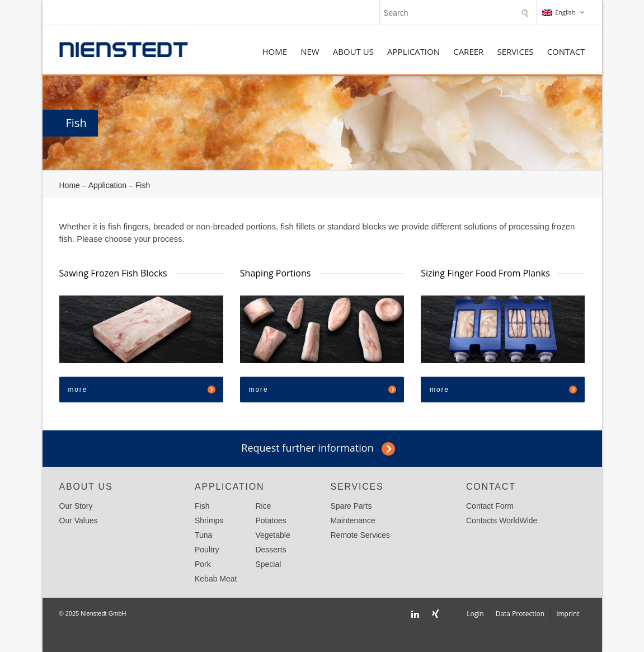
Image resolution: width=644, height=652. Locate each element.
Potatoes (271, 520)
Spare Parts (351, 506)
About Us (353, 51)
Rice (263, 506)
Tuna (203, 535)
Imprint (568, 614)
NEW (310, 51)
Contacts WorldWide (502, 520)
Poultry (207, 550)
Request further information (307, 448)
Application (413, 51)
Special (268, 564)
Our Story (76, 506)
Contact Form (490, 506)
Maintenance (353, 520)
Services (515, 51)
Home (274, 51)
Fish (202, 506)
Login (475, 614)
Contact (566, 51)
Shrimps (209, 520)
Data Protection (520, 614)
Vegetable (272, 535)
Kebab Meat (216, 579)
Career (468, 51)
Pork (203, 564)
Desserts (271, 550)
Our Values (79, 520)
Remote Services (361, 535)
